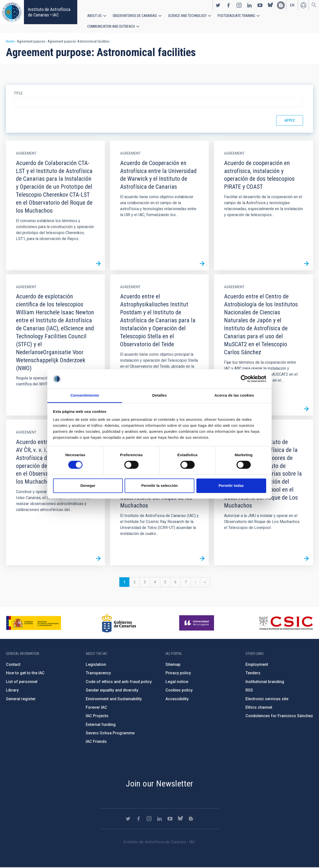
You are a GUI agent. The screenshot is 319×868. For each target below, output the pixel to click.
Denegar (88, 485)
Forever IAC (96, 708)
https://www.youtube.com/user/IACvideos (260, 5)
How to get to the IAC (25, 673)
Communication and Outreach (111, 27)
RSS (249, 691)
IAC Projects (97, 716)
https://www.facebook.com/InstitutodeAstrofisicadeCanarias (229, 5)
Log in (303, 5)
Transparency (98, 673)
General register (21, 699)
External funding (101, 725)
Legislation (96, 665)
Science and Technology (187, 16)
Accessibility (177, 699)
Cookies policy (179, 691)
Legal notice (177, 682)
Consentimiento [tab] (85, 395)
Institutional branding (265, 682)
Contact (13, 665)
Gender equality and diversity (112, 691)
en (292, 5)
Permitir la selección (159, 485)
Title (18, 94)
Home (10, 42)
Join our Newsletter (159, 784)
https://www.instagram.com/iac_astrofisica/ (239, 5)
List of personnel (22, 682)
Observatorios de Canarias (135, 16)
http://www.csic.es (286, 623)
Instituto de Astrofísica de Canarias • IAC (49, 12)
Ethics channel (259, 708)
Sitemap (173, 665)
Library (12, 691)
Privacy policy (178, 673)
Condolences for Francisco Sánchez (279, 716)
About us (94, 16)
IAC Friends (96, 742)
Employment (257, 665)
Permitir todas (231, 485)
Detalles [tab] (159, 395)
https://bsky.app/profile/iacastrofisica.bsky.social (270, 5)
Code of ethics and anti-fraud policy (119, 682)
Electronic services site (267, 699)
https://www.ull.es (197, 623)
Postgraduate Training (236, 16)
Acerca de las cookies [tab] (234, 395)
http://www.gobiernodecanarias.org (119, 623)
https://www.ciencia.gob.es (34, 623)
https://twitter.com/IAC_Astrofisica (218, 5)
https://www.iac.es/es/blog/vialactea (281, 5)
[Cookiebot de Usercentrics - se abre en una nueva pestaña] (244, 379)
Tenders (253, 673)
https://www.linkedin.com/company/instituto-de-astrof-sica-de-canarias (249, 5)
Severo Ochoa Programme (110, 734)
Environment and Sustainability (114, 699)
